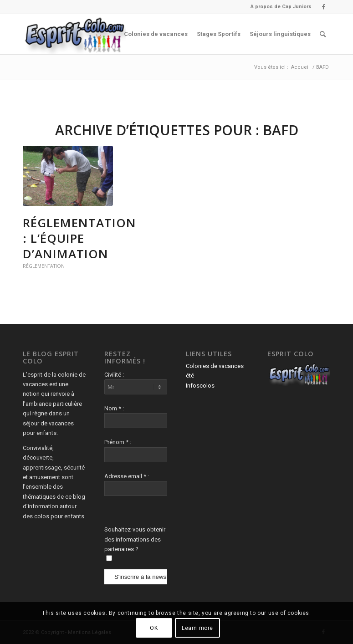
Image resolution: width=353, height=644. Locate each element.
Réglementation (44, 266)
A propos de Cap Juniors (281, 7)
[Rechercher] (323, 34)
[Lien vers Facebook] (323, 7)
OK (154, 628)
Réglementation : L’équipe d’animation (79, 238)
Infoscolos (200, 386)
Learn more (197, 628)
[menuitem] (279, 7)
